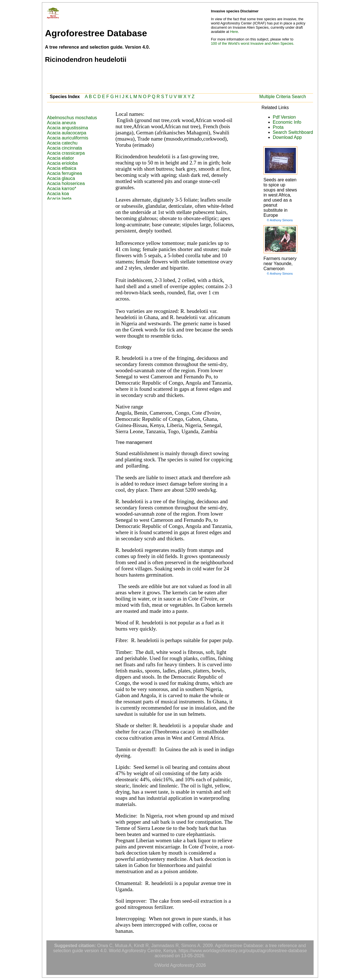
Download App (287, 137)
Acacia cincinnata (65, 148)
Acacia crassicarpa (66, 153)
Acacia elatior (60, 158)
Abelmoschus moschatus (72, 118)
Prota (278, 127)
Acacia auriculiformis (68, 138)
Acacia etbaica (62, 168)
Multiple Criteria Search (283, 97)
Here (234, 32)
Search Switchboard (293, 132)
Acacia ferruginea (65, 173)
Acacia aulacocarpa (67, 133)
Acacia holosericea (66, 183)
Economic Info (287, 122)
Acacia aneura (61, 123)
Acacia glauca (61, 178)
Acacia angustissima (67, 128)
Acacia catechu (62, 143)
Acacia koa (58, 194)
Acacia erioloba (62, 163)
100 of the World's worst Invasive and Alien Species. (253, 43)
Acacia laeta (59, 199)
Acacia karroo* (62, 188)
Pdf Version (284, 117)
